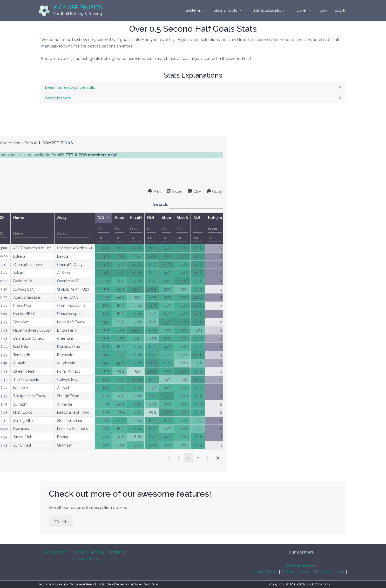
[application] (203, 10)
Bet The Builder (300, 565)
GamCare (150, 584)
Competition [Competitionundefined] (106, 218)
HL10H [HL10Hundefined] (291, 218)
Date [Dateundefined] (37, 218)
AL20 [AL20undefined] (322, 218)
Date (46, 234)
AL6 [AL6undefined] (352, 218)
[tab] (193, 87)
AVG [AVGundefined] (256, 218)
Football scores (295, 572)
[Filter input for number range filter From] (259, 229)
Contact (79, 552)
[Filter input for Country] (73, 234)
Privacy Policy (86, 559)
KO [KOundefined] (157, 218)
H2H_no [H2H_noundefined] (370, 218)
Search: (343, 205)
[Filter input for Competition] (119, 234)
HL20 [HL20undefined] (275, 218)
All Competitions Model (29, 131)
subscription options (68, 168)
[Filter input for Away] (229, 234)
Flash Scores (266, 572)
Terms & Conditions (108, 552)
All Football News (329, 572)
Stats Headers (58, 98)
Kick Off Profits (78, 7)
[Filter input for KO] (158, 234)
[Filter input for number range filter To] (259, 238)
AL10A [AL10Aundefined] (338, 218)
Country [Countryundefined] (66, 218)
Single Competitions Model (84, 131)
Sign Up (61, 521)
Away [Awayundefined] (217, 218)
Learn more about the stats (70, 87)
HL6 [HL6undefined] (306, 218)
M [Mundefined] (12, 218)
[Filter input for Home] (186, 234)
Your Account (55, 552)
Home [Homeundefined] (174, 218)
